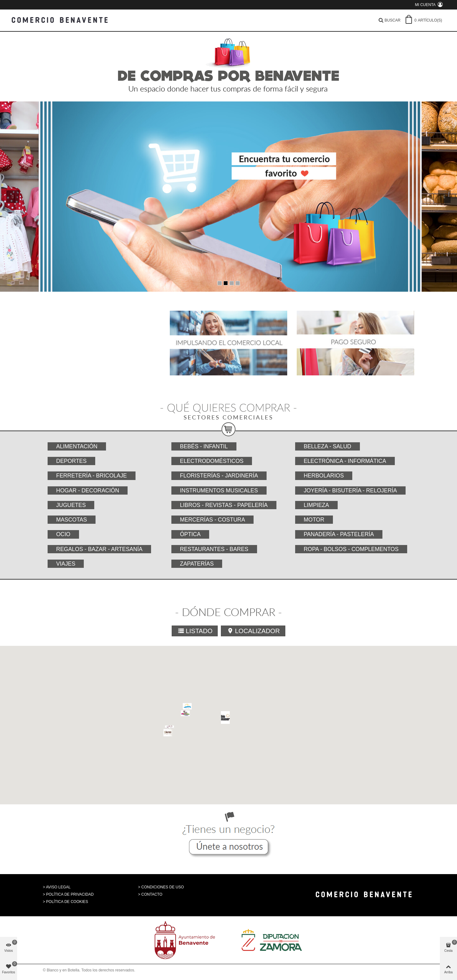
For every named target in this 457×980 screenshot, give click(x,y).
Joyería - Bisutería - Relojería (350, 490)
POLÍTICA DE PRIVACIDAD (70, 894)
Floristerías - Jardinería (219, 476)
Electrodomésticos (212, 461)
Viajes (66, 564)
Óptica (190, 534)
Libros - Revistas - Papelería (224, 505)
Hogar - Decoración (88, 490)
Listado (195, 631)
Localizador (253, 631)
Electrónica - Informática (345, 461)
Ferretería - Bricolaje (92, 476)
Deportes (71, 461)
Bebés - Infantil (204, 446)
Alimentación (77, 446)
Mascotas (72, 520)
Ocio (63, 534)
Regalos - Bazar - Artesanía (99, 549)
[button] (287, 743)
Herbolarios (324, 476)
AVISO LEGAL (58, 887)
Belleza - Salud (328, 446)
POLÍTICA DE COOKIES (67, 902)
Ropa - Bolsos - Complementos (351, 549)
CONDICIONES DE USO (162, 887)
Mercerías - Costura (212, 520)
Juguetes (71, 505)
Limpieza (316, 505)
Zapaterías (197, 564)
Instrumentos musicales (219, 490)
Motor (314, 520)
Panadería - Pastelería (339, 534)
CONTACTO (152, 894)
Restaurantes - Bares (214, 549)
